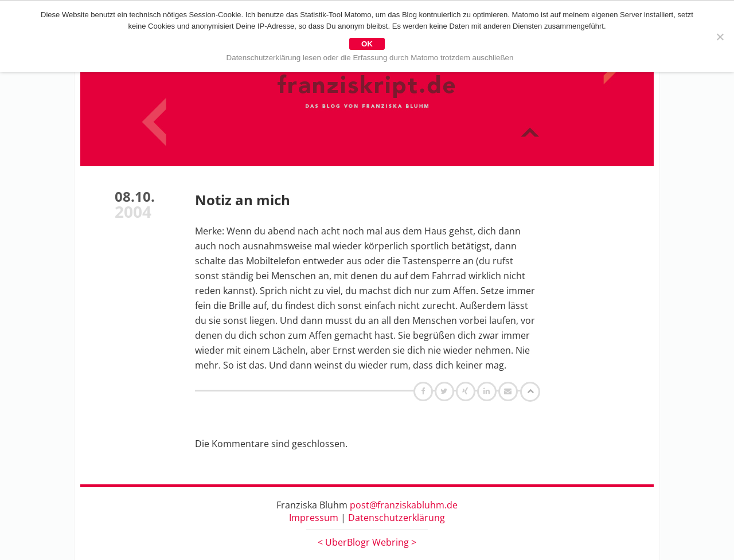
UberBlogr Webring (367, 542)
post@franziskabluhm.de (404, 505)
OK (367, 44)
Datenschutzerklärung (397, 518)
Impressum (314, 518)
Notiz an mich (243, 200)
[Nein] (720, 37)
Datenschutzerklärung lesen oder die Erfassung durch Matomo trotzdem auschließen (370, 58)
